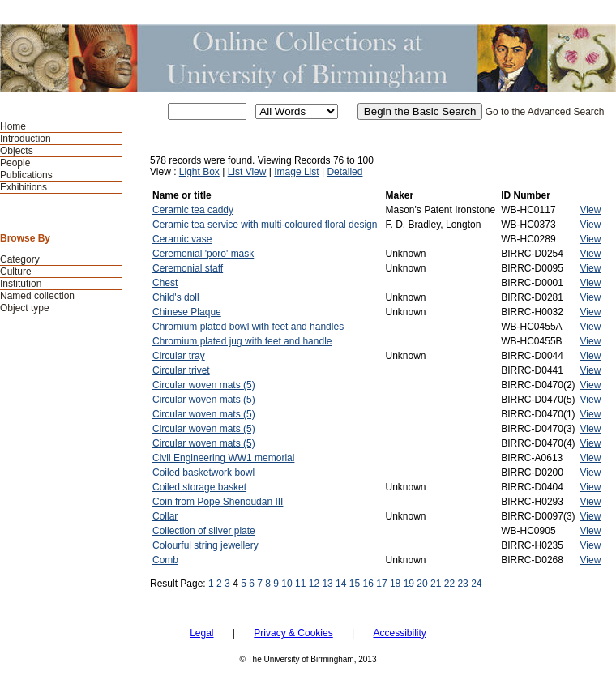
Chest (165, 283)
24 (476, 584)
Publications (26, 175)
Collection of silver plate (204, 531)
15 (355, 584)
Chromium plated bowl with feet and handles (248, 327)
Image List (296, 172)
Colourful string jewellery (205, 545)
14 (341, 584)
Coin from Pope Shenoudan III (218, 502)
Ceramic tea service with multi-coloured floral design (265, 225)
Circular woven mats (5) (204, 385)
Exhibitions (24, 187)
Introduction (26, 139)
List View (247, 172)
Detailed (344, 172)
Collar (165, 516)
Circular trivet (181, 370)
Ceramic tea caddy (193, 210)
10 (287, 584)
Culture (16, 272)
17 (381, 584)
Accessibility (399, 633)
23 (462, 584)
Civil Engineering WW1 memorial (223, 458)
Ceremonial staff (188, 268)
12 (314, 584)
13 (327, 584)
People (15, 163)
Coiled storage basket (199, 487)
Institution (21, 284)
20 (422, 584)
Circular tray (179, 356)
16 (368, 584)
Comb (165, 560)
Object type (25, 308)
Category (20, 259)
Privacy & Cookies (293, 633)
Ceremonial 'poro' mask (203, 254)
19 (409, 584)
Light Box (199, 172)
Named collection (37, 296)
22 (449, 584)
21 (436, 584)
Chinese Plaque (187, 312)
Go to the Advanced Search (545, 112)
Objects (17, 151)
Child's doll (176, 297)
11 (300, 584)
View (591, 210)
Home (13, 126)
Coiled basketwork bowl (203, 473)
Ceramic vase (182, 239)
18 (395, 584)
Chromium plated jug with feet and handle (242, 341)
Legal (201, 633)
